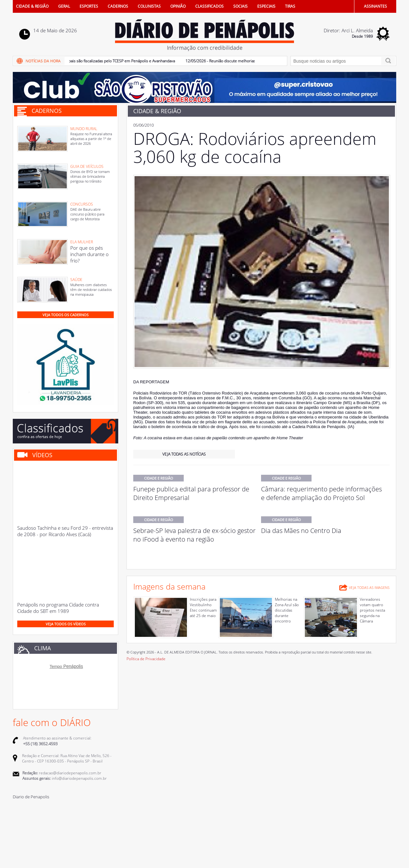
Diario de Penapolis (31, 797)
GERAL (64, 6)
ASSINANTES (375, 6)
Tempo (56, 666)
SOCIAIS (240, 6)
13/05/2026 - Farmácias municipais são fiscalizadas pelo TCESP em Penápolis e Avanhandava (97, 61)
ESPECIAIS (266, 6)
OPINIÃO (178, 6)
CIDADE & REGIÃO (32, 6)
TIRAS (290, 6)
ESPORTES (89, 6)
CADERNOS (118, 6)
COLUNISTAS (149, 6)
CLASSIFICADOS (209, 6)
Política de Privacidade (146, 659)
